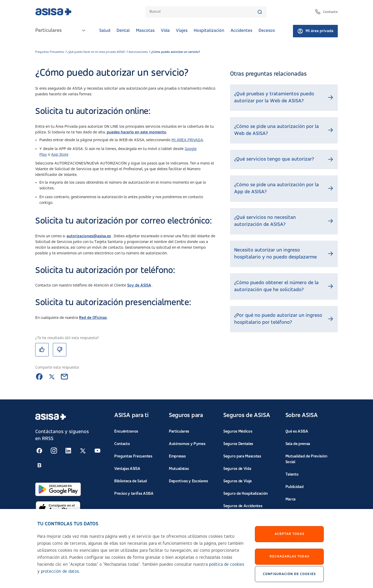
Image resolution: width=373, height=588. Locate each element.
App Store (60, 155)
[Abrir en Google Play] (58, 489)
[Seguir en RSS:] (39, 451)
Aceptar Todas (289, 536)
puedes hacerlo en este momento (137, 132)
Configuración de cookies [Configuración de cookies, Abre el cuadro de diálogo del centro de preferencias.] (289, 576)
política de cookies (227, 567)
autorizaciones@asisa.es (89, 236)
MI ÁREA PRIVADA (187, 140)
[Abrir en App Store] (58, 508)
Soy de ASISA (139, 285)
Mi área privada (315, 31)
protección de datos (60, 574)
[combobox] (203, 12)
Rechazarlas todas (289, 559)
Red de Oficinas (93, 318)
